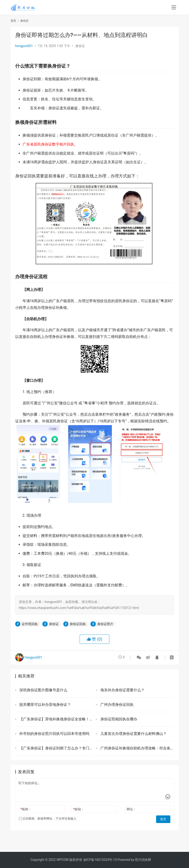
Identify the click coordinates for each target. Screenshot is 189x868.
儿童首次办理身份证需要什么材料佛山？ (133, 734)
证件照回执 (30, 624)
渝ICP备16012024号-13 (100, 860)
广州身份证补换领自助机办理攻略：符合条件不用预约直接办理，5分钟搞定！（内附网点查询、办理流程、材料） (137, 748)
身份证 (80, 46)
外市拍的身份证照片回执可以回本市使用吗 (54, 734)
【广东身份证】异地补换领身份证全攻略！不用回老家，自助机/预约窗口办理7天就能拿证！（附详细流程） (56, 719)
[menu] (174, 7)
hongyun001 (24, 46)
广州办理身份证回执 (116, 705)
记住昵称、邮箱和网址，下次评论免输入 (48, 819)
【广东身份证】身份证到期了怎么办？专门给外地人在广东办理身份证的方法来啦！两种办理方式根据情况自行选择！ (56, 748)
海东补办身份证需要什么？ (122, 690)
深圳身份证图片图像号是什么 (43, 690)
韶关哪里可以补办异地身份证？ (45, 705)
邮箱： (79, 809)
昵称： (26, 809)
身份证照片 (105, 624)
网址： (131, 809)
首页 (13, 21)
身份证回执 (78, 624)
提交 (164, 819)
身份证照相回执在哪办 (118, 719)
